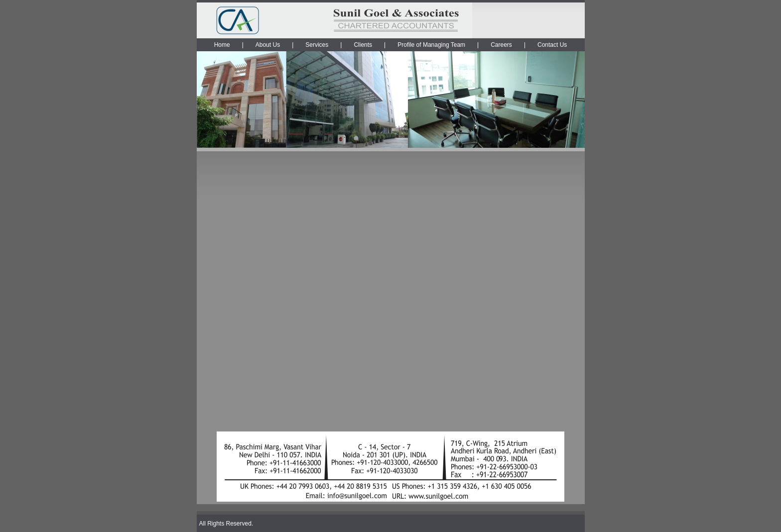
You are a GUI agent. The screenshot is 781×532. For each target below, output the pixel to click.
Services (317, 45)
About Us (268, 45)
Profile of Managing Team (431, 45)
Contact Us (552, 45)
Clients (363, 45)
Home (222, 45)
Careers (501, 45)
